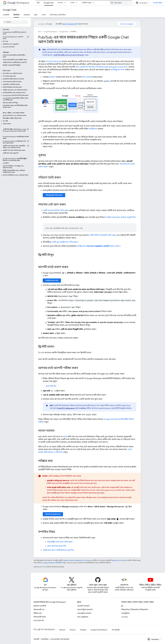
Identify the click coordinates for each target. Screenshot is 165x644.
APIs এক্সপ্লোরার (83, 617)
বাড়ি (38, 3)
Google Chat (10, 10)
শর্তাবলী (36, 639)
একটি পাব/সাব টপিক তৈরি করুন (56, 210)
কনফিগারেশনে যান (52, 281)
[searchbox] (15, 22)
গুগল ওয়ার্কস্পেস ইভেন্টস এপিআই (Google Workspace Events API (101, 67)
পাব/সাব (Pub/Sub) (53, 61)
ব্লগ (122, 606)
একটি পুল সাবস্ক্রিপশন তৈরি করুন (64, 242)
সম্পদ (72, 3)
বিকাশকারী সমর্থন (40, 617)
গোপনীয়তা (45, 639)
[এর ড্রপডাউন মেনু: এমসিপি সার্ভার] (94, 3)
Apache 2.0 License (118, 560)
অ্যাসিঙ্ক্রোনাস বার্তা (117, 70)
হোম (39, 32)
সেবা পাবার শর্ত (39, 621)
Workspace (18, 3)
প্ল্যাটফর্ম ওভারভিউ (40, 606)
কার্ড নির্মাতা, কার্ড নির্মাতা (58, 15)
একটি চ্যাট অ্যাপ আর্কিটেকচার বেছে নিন (58, 550)
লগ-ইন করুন (158, 3)
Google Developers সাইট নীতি (52, 563)
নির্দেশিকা (74, 32)
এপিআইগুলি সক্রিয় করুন (54, 195)
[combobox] (121, 3)
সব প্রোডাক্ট (116, 630)
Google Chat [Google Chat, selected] (49, 3)
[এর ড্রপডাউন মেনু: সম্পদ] (77, 3)
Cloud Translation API (70, 24)
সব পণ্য (60, 3)
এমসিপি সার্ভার (87, 3)
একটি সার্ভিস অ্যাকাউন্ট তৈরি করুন (103, 235)
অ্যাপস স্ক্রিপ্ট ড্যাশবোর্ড (85, 610)
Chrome (73, 630)
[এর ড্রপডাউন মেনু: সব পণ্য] (66, 3)
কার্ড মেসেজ (87, 77)
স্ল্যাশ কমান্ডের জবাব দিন (57, 546)
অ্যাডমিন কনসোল (83, 606)
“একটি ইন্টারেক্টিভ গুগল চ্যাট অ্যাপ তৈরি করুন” (69, 55)
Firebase (83, 630)
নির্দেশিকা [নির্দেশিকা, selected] (16, 15)
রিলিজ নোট (38, 613)
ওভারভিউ (6, 15)
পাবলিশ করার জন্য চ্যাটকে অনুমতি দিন (121, 217)
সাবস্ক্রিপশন (93, 129)
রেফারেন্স (27, 15)
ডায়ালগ (52, 77)
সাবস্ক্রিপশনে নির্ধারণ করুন (98, 246)
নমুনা (36, 15)
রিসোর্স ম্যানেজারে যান (53, 514)
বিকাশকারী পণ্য (39, 610)
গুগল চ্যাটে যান (51, 386)
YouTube (124, 617)
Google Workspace (50, 32)
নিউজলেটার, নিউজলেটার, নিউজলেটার (135, 610)
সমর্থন (44, 15)
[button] (15, 41)
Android (62, 630)
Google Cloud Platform (99, 630)
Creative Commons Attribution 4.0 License (77, 560)
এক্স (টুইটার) (125, 613)
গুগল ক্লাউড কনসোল (84, 613)
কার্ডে (65, 437)
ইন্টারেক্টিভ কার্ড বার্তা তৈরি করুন (60, 542)
